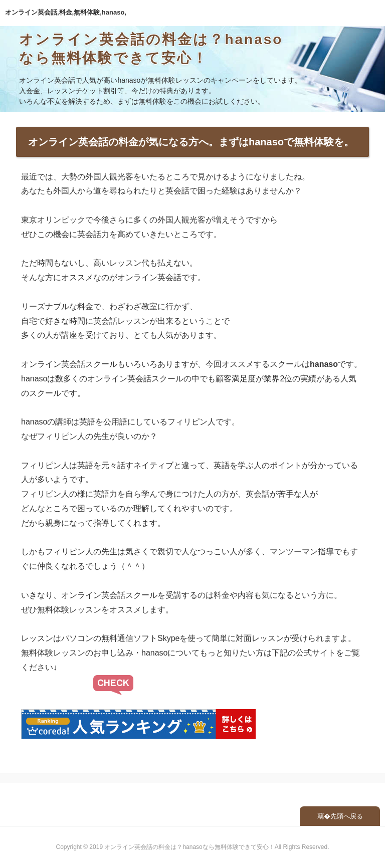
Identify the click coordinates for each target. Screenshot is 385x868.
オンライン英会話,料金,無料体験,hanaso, (66, 12)
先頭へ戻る (347, 816)
